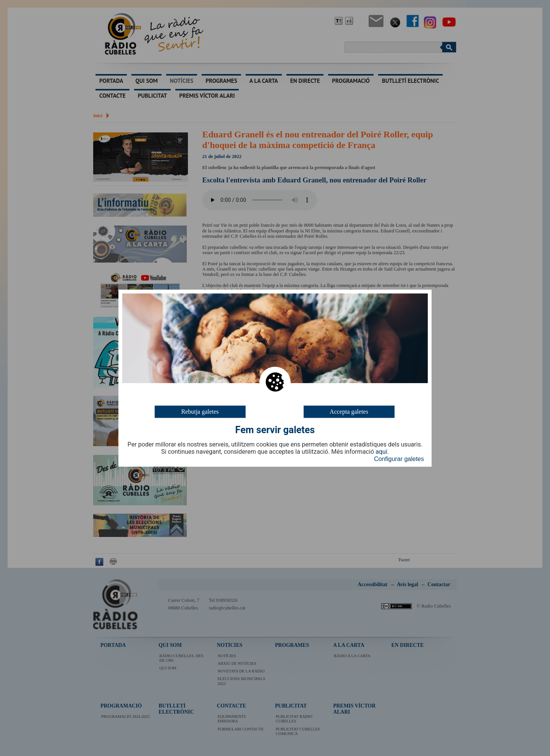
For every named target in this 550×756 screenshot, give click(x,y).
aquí (381, 452)
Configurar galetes (399, 459)
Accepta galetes (349, 411)
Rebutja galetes (200, 411)
